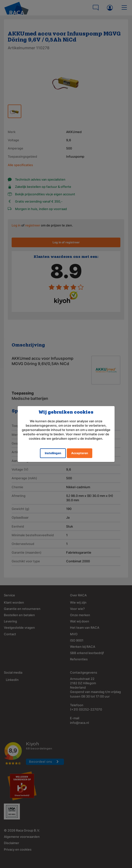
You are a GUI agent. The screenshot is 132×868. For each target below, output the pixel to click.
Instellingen (53, 453)
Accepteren (80, 453)
